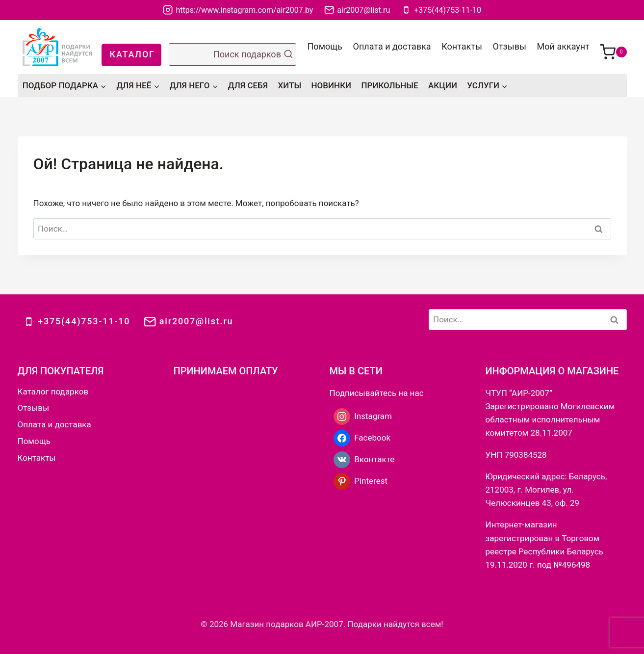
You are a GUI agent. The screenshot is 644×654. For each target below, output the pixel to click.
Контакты (462, 46)
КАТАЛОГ (132, 54)
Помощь (325, 46)
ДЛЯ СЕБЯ (248, 85)
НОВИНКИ (332, 85)
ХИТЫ (290, 85)
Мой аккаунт (563, 46)
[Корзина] (613, 47)
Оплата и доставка (392, 46)
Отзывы (510, 46)
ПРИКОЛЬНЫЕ (389, 85)
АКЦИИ (443, 85)
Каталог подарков (53, 392)
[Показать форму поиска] (232, 54)
